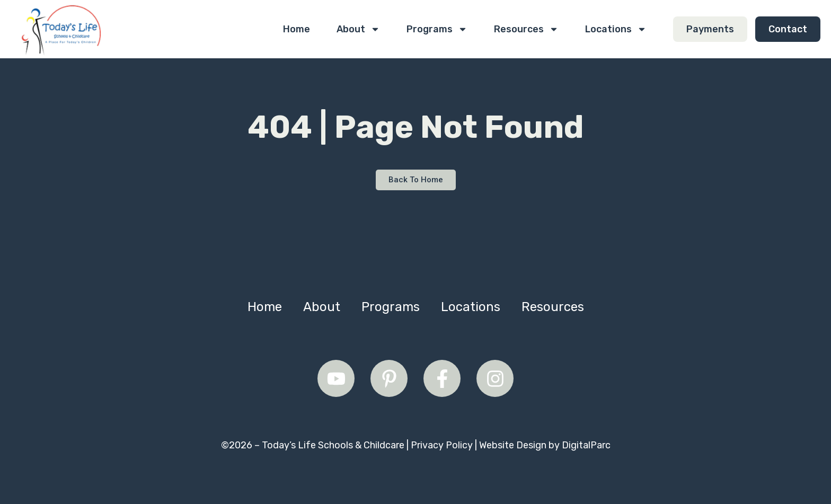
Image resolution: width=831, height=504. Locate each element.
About (358, 29)
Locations (616, 29)
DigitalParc (586, 445)
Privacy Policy (442, 445)
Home (297, 29)
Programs (437, 29)
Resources (526, 29)
